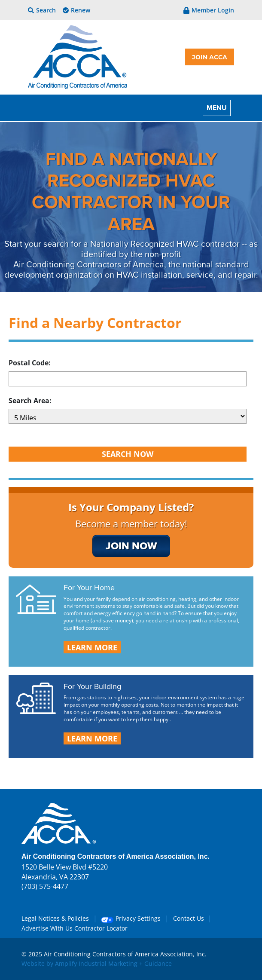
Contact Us (189, 918)
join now (131, 546)
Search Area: (30, 401)
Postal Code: (30, 363)
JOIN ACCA (210, 57)
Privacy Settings (131, 918)
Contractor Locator (101, 928)
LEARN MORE (92, 647)
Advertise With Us (47, 928)
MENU (217, 108)
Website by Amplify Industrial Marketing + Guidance (97, 963)
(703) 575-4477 (45, 886)
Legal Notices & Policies (55, 918)
